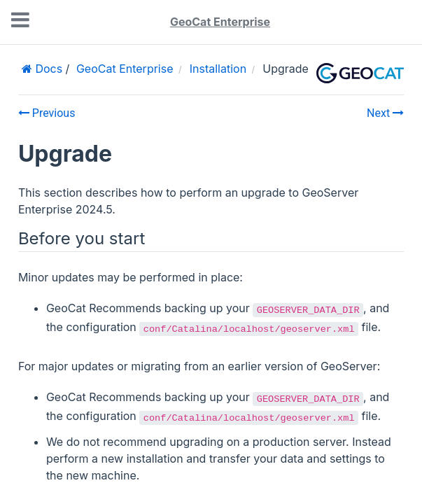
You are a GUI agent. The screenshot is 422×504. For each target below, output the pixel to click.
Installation (218, 69)
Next (385, 113)
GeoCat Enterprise (220, 22)
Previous (47, 113)
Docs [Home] (47, 69)
